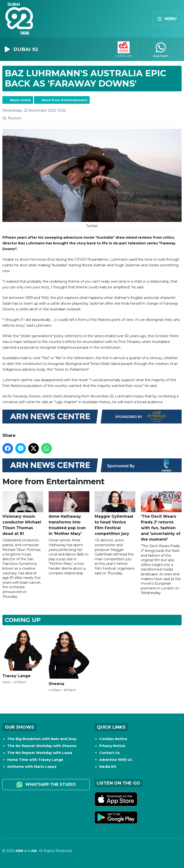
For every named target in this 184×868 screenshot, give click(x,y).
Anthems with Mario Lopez (32, 767)
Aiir (34, 851)
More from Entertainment (64, 100)
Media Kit (108, 767)
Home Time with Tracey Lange (35, 760)
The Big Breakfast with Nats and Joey (42, 739)
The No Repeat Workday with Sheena (42, 746)
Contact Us (109, 753)
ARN (19, 851)
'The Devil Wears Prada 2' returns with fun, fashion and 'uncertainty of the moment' (161, 516)
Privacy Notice (112, 746)
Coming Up (23, 620)
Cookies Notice (113, 739)
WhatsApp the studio (46, 785)
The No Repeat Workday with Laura (40, 753)
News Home (20, 100)
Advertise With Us (116, 760)
